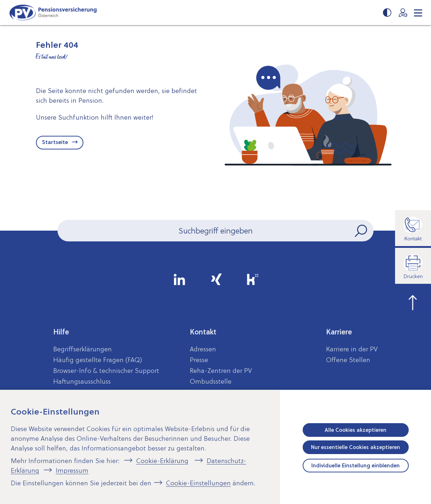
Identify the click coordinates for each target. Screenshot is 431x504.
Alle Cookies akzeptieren (356, 430)
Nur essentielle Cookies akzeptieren (356, 447)
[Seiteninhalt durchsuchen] (216, 231)
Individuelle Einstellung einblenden (356, 466)
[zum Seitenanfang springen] (413, 302)
